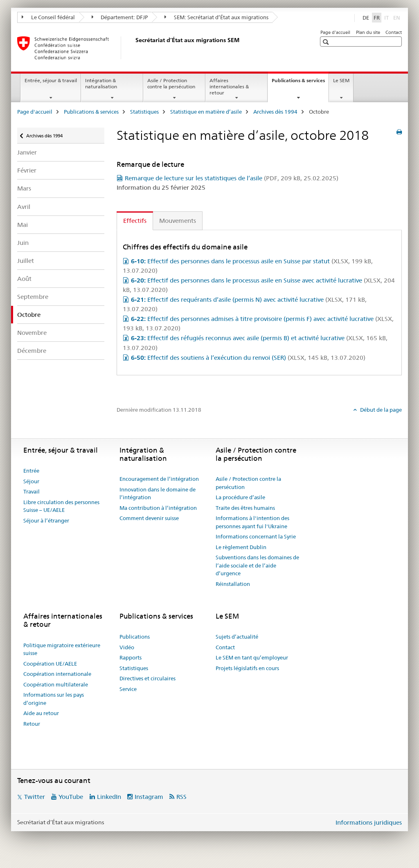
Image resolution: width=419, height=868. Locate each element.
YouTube (71, 797)
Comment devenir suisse (149, 518)
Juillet (26, 261)
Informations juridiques (369, 822)
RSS (181, 797)
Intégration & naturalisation (101, 83)
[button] (327, 42)
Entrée (31, 471)
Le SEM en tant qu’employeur (252, 657)
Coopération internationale (57, 674)
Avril (24, 207)
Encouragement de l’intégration (159, 479)
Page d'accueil (335, 32)
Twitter (35, 797)
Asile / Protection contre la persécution (171, 83)
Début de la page (380, 410)
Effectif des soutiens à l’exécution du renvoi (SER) (248, 358)
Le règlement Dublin (241, 547)
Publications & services (300, 83)
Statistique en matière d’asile (206, 112)
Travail (32, 491)
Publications (135, 637)
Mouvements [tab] (178, 221)
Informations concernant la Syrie (256, 536)
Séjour (31, 481)
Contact (394, 32)
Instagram (149, 797)
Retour (32, 724)
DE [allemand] (366, 18)
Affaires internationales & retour (229, 86)
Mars (24, 188)
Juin (23, 243)
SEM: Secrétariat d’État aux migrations (216, 17)
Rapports (131, 657)
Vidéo (127, 647)
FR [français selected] (377, 18)
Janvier (27, 152)
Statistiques (144, 112)
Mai (23, 225)
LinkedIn (109, 797)
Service (128, 689)
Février (27, 170)
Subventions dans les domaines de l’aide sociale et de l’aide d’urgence (257, 565)
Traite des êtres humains (245, 508)
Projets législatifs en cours (247, 668)
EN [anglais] (398, 17)
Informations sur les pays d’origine (54, 699)
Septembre (33, 297)
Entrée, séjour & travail (51, 80)
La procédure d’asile (240, 497)
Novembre (32, 333)
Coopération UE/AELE (50, 664)
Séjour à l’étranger (46, 520)
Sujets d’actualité (237, 637)
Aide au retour (41, 713)
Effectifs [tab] (135, 221)
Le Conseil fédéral (48, 17)
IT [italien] (387, 17)
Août (24, 279)
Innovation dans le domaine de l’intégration (158, 493)
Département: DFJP (120, 17)
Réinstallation (233, 584)
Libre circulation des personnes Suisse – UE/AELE (61, 506)
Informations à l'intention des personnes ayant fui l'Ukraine (252, 522)
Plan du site (368, 32)
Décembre (32, 351)
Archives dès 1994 (275, 112)
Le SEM (341, 80)
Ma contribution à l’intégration (158, 508)
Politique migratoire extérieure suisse (62, 649)
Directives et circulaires (148, 678)
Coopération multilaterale (56, 684)
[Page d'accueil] (134, 48)
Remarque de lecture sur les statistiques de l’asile (232, 178)
